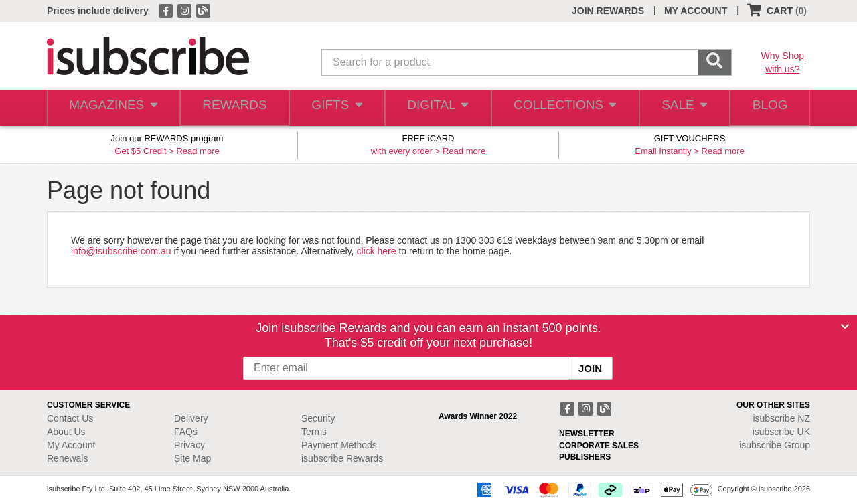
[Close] (845, 327)
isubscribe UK (781, 432)
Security (318, 418)
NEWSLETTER (587, 434)
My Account (71, 445)
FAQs (186, 432)
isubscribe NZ (781, 418)
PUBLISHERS (585, 457)
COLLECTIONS (561, 108)
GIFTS (334, 108)
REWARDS (231, 108)
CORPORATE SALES (599, 446)
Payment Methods (339, 445)
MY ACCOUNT (696, 11)
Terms (314, 432)
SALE (679, 108)
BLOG (768, 108)
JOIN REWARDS (608, 11)
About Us (66, 432)
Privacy (189, 445)
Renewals (67, 458)
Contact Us (70, 418)
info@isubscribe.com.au (121, 251)
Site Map (192, 458)
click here (376, 251)
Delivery (191, 418)
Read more (198, 151)
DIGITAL (437, 108)
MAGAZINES (112, 108)
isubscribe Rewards (342, 458)
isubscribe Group (775, 445)
